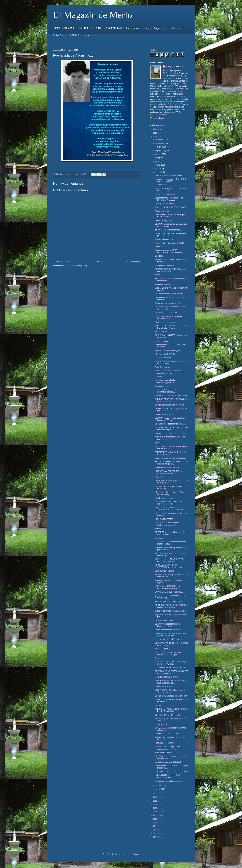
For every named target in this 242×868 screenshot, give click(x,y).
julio (157, 158)
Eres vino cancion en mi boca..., (168, 467)
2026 (156, 129)
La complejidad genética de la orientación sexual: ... (167, 391)
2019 (156, 808)
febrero (159, 786)
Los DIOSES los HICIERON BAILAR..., (171, 668)
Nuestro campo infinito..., (165, 498)
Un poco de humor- (163, 386)
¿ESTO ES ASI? (162, 332)
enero (158, 789)
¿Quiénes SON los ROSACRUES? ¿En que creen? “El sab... (171, 663)
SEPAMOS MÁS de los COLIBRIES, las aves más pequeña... (171, 429)
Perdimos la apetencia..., (165, 239)
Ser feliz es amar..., (163, 367)
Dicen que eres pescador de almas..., (170, 424)
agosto (158, 154)
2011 (156, 837)
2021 (156, 801)
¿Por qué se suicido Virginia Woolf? (170, 243)
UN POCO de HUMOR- (165, 414)
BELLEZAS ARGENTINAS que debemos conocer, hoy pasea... (172, 463)
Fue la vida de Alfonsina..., (166, 194)
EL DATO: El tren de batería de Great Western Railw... (170, 308)
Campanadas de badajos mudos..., (169, 175)
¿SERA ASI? (160, 443)
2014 (156, 826)
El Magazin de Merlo (93, 15)
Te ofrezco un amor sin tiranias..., (169, 230)
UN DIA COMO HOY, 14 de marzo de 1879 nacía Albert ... (170, 691)
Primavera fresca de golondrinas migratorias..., (168, 581)
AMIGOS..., (160, 247)
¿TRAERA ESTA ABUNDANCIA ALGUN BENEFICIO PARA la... (171, 327)
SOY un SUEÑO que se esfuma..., (169, 592)
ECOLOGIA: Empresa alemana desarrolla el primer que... (168, 653)
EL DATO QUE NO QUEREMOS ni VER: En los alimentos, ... (172, 672)
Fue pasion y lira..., (163, 185)
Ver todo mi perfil (157, 118)
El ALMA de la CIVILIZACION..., (168, 734)
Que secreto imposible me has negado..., (172, 395)
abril (157, 169)
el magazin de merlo (174, 67)
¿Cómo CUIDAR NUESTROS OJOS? (170, 207)
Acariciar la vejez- (162, 211)
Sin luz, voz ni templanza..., (166, 322)
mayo (158, 165)
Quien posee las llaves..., (165, 204)
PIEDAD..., (159, 477)
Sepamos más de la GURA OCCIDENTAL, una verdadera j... (170, 251)
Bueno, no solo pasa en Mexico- (168, 303)
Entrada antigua (134, 261)
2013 (156, 830)
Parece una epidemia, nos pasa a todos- (172, 772)
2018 (156, 812)
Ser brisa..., (160, 529)
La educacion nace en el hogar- (168, 715)
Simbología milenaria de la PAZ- (168, 762)
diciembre (160, 140)
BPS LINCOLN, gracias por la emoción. (171, 696)
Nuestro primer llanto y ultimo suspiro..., (171, 433)
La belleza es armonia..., (165, 620)
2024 (156, 137)
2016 (156, 819)
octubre (159, 147)
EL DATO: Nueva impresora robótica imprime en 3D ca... (170, 419)
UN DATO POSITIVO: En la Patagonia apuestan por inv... (171, 372)
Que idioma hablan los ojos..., (167, 313)
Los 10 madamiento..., (164, 358)
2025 (156, 133)
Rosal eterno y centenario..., (167, 265)
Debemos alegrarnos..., (165, 220)
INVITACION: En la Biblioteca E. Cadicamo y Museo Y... (168, 524)
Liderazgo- (159, 538)
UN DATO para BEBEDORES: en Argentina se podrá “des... (169, 472)
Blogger (136, 854)
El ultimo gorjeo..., (162, 649)
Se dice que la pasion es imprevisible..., (171, 405)
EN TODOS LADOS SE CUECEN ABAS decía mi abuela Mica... (171, 606)
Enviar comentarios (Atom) (76, 266)
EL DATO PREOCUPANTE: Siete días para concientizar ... (171, 270)
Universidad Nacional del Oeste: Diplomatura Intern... (168, 776)
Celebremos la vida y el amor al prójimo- (172, 611)
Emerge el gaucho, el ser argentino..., (170, 458)
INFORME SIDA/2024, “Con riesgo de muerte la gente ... (171, 190)
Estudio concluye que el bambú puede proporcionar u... (171, 234)
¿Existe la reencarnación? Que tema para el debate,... (170, 438)
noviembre (160, 143)
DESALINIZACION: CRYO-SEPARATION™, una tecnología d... (171, 566)
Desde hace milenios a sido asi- (168, 630)
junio (158, 161)
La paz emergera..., (163, 341)
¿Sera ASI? (160, 275)
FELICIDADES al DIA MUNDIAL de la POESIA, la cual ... (170, 453)
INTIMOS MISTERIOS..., (165, 519)
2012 (156, 833)
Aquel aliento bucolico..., (165, 284)
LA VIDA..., (160, 377)
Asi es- (158, 658)
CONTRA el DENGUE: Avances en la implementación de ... (170, 682)
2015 (156, 823)
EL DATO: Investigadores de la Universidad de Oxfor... (168, 625)
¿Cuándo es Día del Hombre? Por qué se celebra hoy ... (171, 493)
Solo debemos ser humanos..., (168, 753)
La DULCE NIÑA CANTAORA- (167, 677)
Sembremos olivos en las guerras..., (170, 351)
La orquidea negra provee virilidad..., (170, 294)
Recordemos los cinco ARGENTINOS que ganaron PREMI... (170, 180)
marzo (158, 172)
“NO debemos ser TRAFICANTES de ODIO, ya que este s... (170, 560)
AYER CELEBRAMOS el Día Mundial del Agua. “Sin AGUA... (172, 400)
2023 (156, 794)
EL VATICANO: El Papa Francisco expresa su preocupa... (169, 748)
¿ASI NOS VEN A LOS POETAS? (169, 601)
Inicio (99, 261)
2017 (156, 815)
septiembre (160, 151)
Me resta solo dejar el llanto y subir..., (170, 639)
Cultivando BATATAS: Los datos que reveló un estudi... (170, 216)
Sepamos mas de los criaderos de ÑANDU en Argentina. (169, 199)
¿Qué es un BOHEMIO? (165, 354)
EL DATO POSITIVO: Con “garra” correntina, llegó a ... (169, 503)
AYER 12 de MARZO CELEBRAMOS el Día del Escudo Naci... (171, 710)
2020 (156, 805)
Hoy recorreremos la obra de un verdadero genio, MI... (168, 381)
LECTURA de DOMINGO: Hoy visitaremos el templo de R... (168, 587)
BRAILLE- (159, 256)
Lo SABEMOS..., (162, 724)
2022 (156, 797)
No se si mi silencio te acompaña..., (170, 781)
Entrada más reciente (63, 261)
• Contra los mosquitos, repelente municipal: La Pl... (169, 317)
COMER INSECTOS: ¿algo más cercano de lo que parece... (172, 482)
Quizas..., (159, 705)
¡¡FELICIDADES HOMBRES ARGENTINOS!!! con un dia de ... (170, 509)
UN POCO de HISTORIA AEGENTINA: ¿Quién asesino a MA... (171, 634)
